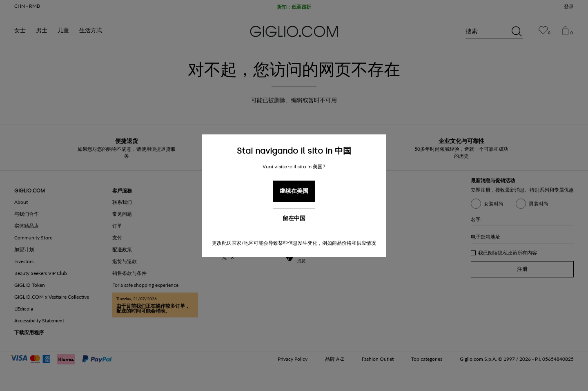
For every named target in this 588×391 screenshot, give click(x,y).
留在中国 (294, 218)
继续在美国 (294, 191)
